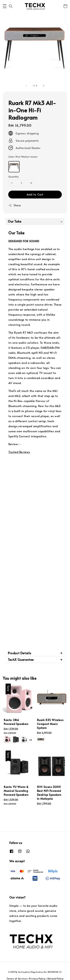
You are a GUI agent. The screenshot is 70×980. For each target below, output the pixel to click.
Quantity (13, 177)
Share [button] (15, 205)
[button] (5, 6)
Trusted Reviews (19, 452)
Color (23, 157)
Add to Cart (35, 194)
